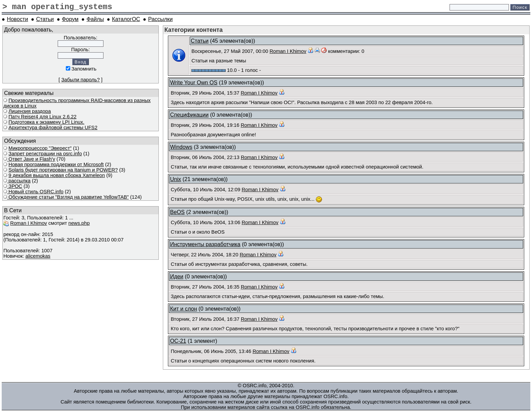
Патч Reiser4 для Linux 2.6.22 (42, 117)
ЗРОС (15, 186)
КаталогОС (126, 19)
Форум (70, 19)
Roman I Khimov (28, 223)
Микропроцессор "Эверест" (40, 148)
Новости (17, 19)
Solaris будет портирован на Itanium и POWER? (63, 170)
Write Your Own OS (194, 82)
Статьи (45, 19)
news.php (79, 223)
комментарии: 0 (346, 51)
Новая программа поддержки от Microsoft (56, 164)
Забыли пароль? (81, 80)
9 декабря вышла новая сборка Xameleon (57, 175)
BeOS (177, 212)
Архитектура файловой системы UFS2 (53, 127)
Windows (181, 147)
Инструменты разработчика (205, 244)
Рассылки (160, 19)
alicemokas (38, 256)
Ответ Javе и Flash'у (31, 159)
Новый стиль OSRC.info (35, 192)
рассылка (19, 181)
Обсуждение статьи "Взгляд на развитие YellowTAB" (68, 197)
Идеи (177, 276)
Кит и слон (183, 309)
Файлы (95, 19)
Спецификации (189, 115)
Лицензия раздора (30, 111)
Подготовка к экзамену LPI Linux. (46, 122)
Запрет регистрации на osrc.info (45, 154)
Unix (175, 179)
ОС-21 (178, 341)
